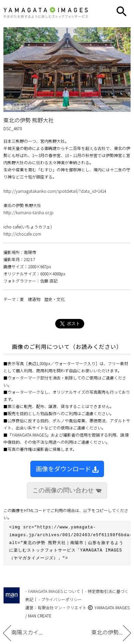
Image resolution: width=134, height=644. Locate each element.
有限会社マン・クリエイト (62, 604)
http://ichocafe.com (22, 234)
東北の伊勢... (111, 632)
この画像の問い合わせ (67, 490)
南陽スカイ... (23, 632)
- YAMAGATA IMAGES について (53, 588)
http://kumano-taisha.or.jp (28, 212)
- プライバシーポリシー (60, 596)
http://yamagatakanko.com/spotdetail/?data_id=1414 (55, 191)
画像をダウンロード (67, 469)
